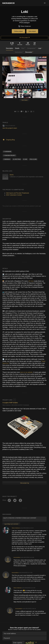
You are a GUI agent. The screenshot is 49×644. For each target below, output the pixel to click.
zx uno (25, 159)
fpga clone (33, 159)
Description (10, 48)
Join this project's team (10, 128)
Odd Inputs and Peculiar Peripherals (17, 193)
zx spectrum (17, 159)
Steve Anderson (24, 26)
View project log (25, 483)
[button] (45, 3)
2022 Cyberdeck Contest (14, 195)
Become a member (13, 630)
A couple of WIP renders (10, 403)
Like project (32, 31)
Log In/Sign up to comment (11, 524)
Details (17, 48)
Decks (12, 175)
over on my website (26, 372)
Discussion (29, 52)
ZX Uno (31, 281)
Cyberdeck (7, 159)
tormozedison (17, 557)
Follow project (18, 31)
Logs (40, 48)
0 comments (26, 405)
